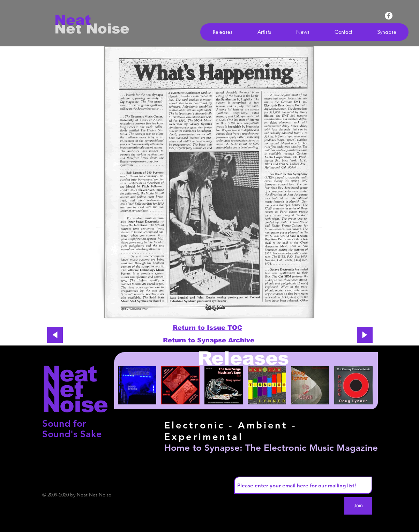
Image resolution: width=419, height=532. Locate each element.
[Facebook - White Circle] (389, 16)
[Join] (358, 506)
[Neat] (79, 20)
